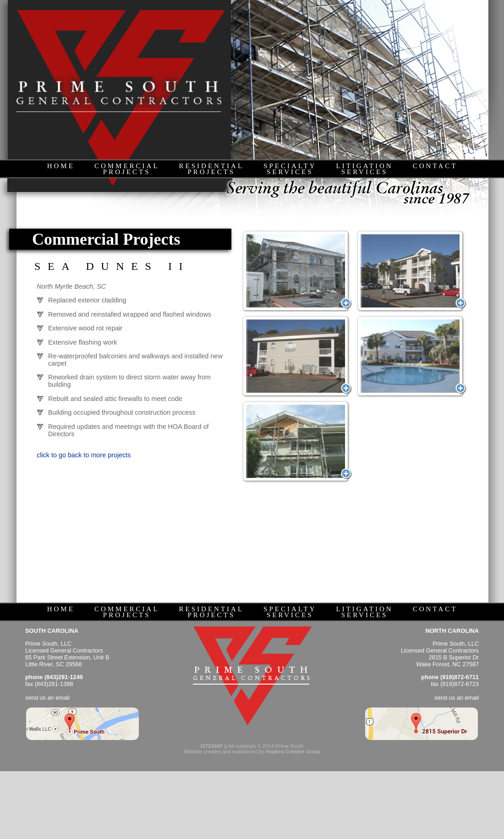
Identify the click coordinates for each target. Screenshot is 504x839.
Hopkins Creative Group (293, 751)
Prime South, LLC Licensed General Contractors (64, 647)
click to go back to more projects (84, 455)
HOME (61, 166)
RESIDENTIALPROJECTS (212, 169)
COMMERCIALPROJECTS (127, 169)
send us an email (47, 698)
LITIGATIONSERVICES (365, 169)
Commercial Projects (106, 239)
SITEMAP (211, 746)
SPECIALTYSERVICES (290, 169)
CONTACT (435, 166)
